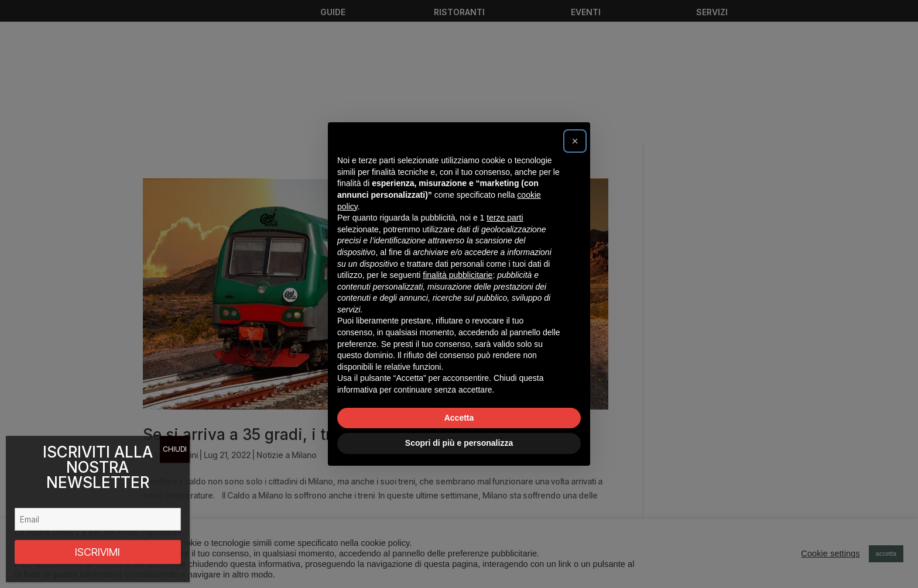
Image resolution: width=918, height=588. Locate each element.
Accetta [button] (459, 418)
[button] (575, 141)
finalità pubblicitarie (458, 275)
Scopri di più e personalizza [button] (459, 443)
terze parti (505, 218)
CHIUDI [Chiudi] (175, 449)
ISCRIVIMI (97, 552)
